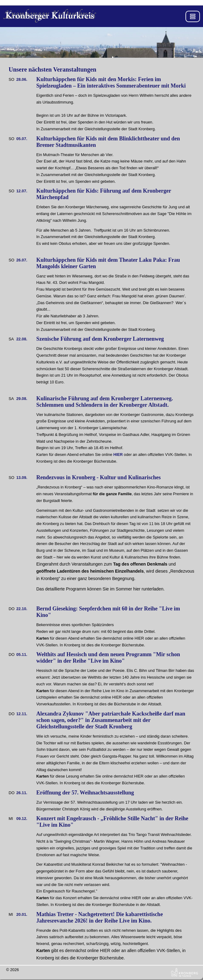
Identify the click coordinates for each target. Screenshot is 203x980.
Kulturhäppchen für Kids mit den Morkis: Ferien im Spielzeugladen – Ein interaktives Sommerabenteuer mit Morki (111, 82)
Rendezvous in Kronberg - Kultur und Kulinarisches (98, 477)
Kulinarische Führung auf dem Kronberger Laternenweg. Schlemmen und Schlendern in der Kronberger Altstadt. (105, 402)
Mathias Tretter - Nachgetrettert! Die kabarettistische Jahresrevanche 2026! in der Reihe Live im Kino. (100, 917)
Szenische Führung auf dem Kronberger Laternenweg (100, 339)
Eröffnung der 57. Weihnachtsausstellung (85, 793)
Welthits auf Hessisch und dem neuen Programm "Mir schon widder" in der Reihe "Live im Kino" (108, 658)
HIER (118, 455)
